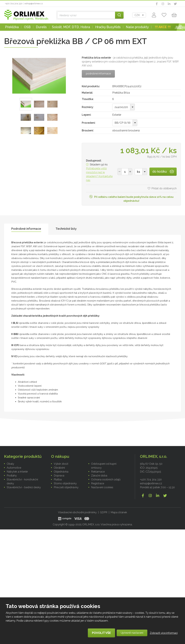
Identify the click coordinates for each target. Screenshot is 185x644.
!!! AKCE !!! (163, 27)
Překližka (12, 27)
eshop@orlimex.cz (34, 4)
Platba (58, 479)
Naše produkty (137, 27)
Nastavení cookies (102, 487)
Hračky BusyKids (108, 27)
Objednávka (61, 472)
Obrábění (59, 468)
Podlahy (12, 476)
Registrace (98, 483)
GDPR (104, 512)
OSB (27, 27)
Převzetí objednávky (66, 487)
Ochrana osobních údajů (106, 479)
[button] (130, 172)
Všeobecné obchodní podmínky (77, 512)
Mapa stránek (119, 512)
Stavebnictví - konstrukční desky (22, 481)
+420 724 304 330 (14, 4)
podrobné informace (98, 74)
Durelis (41, 27)
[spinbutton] (125, 172)
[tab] (26, 229)
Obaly (10, 464)
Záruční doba (99, 476)
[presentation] (26, 229)
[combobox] (139, 15)
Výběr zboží (61, 464)
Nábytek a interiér (17, 472)
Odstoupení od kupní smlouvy (104, 466)
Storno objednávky (65, 483)
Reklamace (98, 472)
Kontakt (181, 27)
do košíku (160, 171)
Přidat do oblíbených (164, 188)
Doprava (59, 476)
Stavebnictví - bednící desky (24, 487)
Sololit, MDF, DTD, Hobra (71, 27)
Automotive (14, 468)
